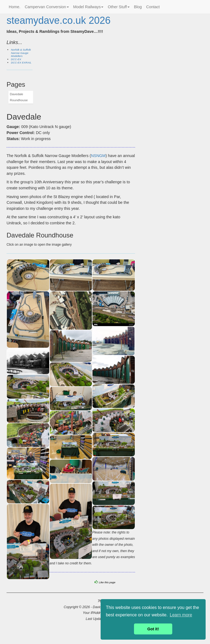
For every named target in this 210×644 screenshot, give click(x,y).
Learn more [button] (181, 615)
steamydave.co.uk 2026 (59, 20)
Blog (138, 7)
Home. (14, 7)
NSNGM (98, 156)
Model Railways (88, 7)
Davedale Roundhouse (19, 97)
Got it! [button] (153, 629)
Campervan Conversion (47, 7)
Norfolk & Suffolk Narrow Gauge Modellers (21, 53)
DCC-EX (16, 59)
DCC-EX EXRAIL (21, 63)
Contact (153, 7)
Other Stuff (119, 7)
